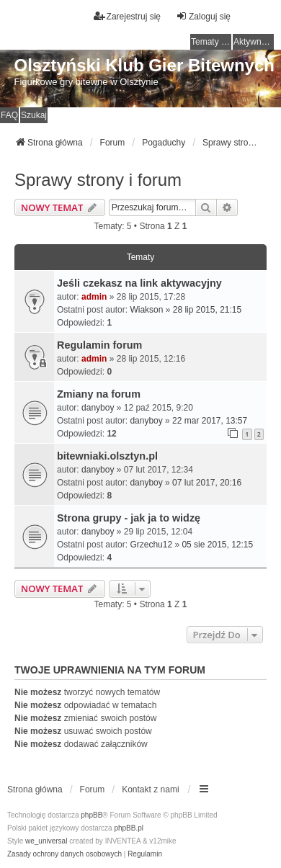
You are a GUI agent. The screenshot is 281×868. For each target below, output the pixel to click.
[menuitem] (64, 854)
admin (94, 297)
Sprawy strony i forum (98, 180)
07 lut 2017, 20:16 (207, 483)
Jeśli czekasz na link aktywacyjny (139, 283)
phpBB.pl (129, 828)
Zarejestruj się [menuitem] (127, 16)
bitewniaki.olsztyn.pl (107, 456)
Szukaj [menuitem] (34, 115)
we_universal (46, 841)
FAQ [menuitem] (9, 115)
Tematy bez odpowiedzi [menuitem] (211, 42)
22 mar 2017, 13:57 (210, 421)
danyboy (98, 408)
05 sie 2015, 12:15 (217, 545)
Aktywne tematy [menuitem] (254, 42)
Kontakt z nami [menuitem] (150, 789)
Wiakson (146, 310)
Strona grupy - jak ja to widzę (129, 518)
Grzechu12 (151, 545)
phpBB (92, 815)
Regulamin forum (99, 345)
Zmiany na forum (99, 394)
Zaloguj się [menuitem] (203, 16)
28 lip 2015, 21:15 (207, 310)
